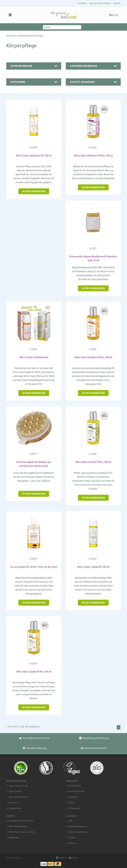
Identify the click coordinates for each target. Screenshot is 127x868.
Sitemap (72, 843)
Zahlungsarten (15, 791)
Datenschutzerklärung (78, 832)
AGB (70, 821)
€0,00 (114, 15)
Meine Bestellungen (18, 826)
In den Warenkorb (34, 191)
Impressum (14, 803)
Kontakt (117, 3)
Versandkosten (33, 726)
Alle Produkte (74, 786)
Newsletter (14, 838)
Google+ (74, 858)
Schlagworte (74, 808)
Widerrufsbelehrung (77, 826)
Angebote (73, 797)
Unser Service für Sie (18, 786)
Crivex (18, 858)
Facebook (61, 858)
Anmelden (82, 3)
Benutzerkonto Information (21, 821)
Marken (72, 803)
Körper (40, 36)
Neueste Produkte (76, 791)
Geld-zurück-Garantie (18, 797)
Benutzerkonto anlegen (100, 3)
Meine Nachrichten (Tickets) (21, 832)
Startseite (12, 36)
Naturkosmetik (27, 36)
